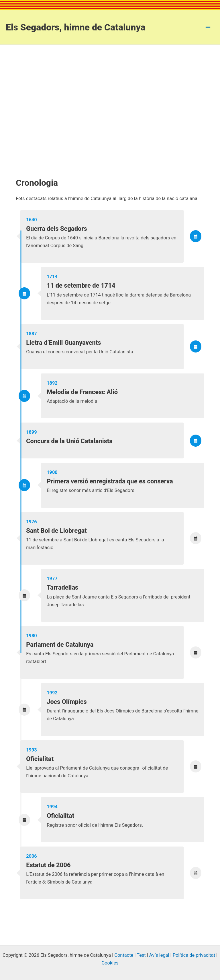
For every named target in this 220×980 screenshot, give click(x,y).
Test (141, 955)
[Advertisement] (110, 98)
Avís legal (159, 955)
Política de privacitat (194, 955)
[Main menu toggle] (208, 27)
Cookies (110, 963)
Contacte (124, 955)
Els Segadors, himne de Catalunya (76, 27)
